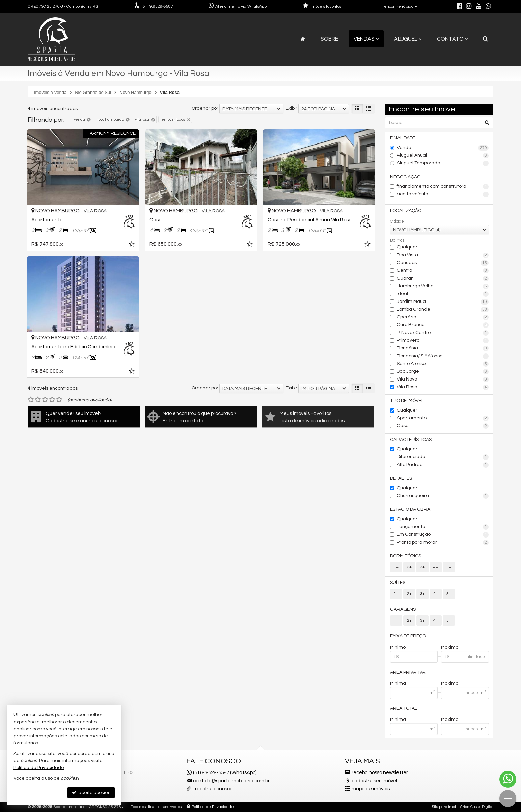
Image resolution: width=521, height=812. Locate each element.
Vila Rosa (443, 387)
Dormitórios (406, 556)
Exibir (292, 108)
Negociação (405, 177)
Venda (443, 148)
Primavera (443, 341)
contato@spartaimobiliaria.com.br (231, 781)
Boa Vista (443, 255)
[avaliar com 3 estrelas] (45, 400)
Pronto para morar (443, 543)
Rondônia (443, 348)
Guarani (443, 279)
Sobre (329, 39)
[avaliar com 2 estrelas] (38, 400)
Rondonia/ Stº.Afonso (443, 356)
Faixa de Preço (408, 636)
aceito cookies (91, 793)
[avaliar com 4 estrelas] (52, 400)
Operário (443, 317)
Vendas (366, 39)
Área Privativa (408, 672)
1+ (396, 567)
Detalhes (401, 478)
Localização (406, 211)
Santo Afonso (443, 364)
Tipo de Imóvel (407, 401)
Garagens (403, 609)
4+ (436, 567)
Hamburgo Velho (443, 286)
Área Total (404, 708)
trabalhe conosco (213, 789)
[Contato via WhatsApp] (508, 779)
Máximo (450, 647)
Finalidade (403, 138)
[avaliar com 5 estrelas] (59, 400)
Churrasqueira (443, 496)
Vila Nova (443, 379)
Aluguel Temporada (443, 163)
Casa (443, 426)
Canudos (443, 263)
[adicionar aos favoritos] (132, 245)
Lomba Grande (443, 310)
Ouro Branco (443, 325)
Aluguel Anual (443, 156)
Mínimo (398, 647)
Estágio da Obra (410, 509)
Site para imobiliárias (450, 807)
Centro (443, 271)
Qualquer (407, 247)
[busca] (485, 39)
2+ (409, 567)
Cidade (397, 221)
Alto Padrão (443, 465)
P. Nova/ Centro (443, 333)
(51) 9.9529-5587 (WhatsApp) (225, 773)
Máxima (450, 683)
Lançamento (443, 527)
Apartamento (443, 418)
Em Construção (443, 535)
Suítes (398, 583)
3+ (422, 567)
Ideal (443, 294)
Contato (452, 39)
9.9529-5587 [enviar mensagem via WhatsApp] (157, 7)
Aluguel (408, 39)
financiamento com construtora (443, 187)
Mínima (398, 683)
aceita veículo (443, 194)
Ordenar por (205, 108)
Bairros (397, 240)
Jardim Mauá (443, 302)
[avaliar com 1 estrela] (31, 400)
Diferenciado (443, 457)
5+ (449, 567)
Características (411, 440)
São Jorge (443, 372)
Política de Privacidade (213, 807)
